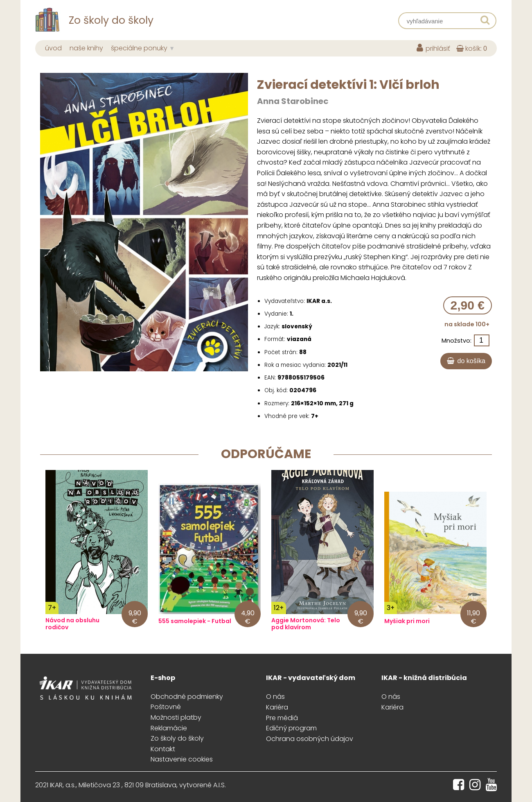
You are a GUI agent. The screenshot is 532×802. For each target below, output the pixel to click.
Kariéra (277, 707)
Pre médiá (282, 718)
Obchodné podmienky (187, 697)
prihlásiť (433, 49)
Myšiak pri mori (407, 621)
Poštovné (166, 707)
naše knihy (86, 48)
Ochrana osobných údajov (310, 739)
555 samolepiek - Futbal (195, 621)
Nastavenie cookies (182, 759)
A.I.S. (220, 785)
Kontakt (163, 749)
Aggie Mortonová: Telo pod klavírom (306, 624)
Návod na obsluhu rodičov (72, 624)
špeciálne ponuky (139, 48)
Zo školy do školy (177, 738)
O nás (275, 697)
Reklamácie (169, 728)
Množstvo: (456, 341)
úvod (53, 48)
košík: (472, 49)
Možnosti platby (176, 717)
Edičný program (291, 728)
